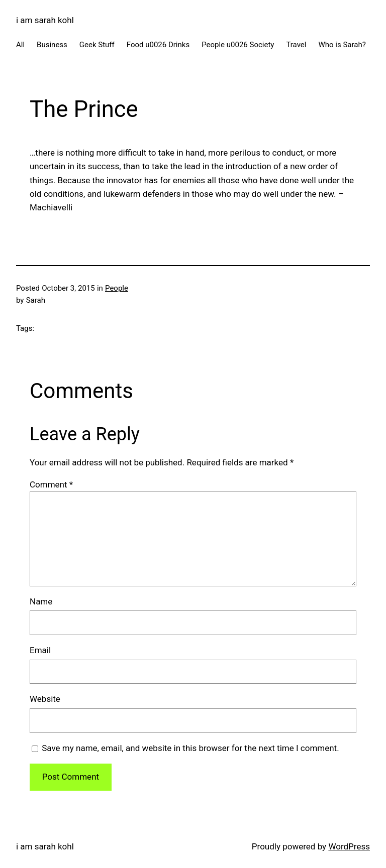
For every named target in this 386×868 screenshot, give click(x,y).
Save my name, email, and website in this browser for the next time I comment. (190, 748)
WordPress (349, 846)
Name (41, 601)
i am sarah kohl (45, 20)
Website (45, 699)
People (117, 288)
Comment (51, 484)
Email (40, 650)
